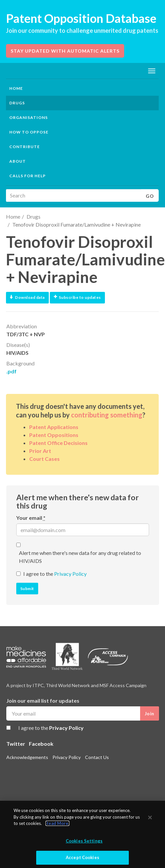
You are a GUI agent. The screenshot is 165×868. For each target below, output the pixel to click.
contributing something (107, 415)
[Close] (150, 818)
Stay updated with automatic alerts (65, 51)
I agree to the (55, 574)
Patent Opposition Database (81, 18)
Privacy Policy (70, 574)
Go (150, 196)
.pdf (11, 371)
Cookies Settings (84, 841)
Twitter (16, 744)
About (18, 161)
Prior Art (40, 451)
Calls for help (28, 176)
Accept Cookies (82, 857)
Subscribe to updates (77, 297)
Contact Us (97, 757)
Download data (27, 297)
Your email (31, 518)
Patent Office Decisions (58, 443)
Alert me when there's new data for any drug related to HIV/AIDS (80, 557)
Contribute (25, 147)
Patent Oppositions (54, 435)
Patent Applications (54, 427)
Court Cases (44, 459)
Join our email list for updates (43, 701)
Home (16, 88)
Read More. (57, 823)
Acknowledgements (27, 757)
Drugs (34, 217)
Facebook (41, 744)
